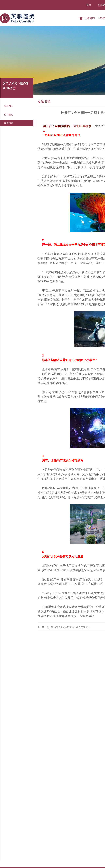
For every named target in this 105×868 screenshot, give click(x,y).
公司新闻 (9, 106)
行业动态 (9, 114)
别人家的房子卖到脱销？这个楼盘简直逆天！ (69, 627)
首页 (89, 5)
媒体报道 (9, 123)
